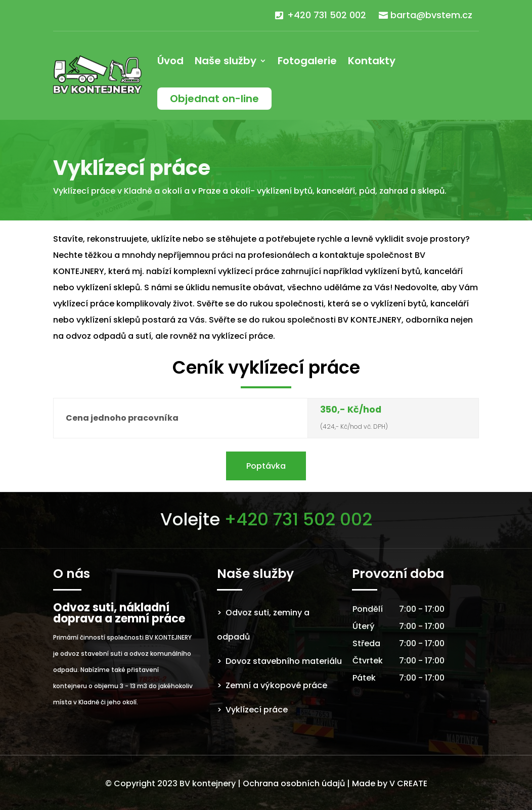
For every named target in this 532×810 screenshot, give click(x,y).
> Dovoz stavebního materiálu (279, 661)
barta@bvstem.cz (431, 15)
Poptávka (266, 466)
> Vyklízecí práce (252, 710)
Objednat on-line (214, 99)
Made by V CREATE (390, 783)
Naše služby (226, 61)
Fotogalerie (307, 61)
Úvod (170, 61)
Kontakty (372, 61)
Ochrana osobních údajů (294, 783)
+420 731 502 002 (327, 15)
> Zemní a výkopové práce (272, 685)
